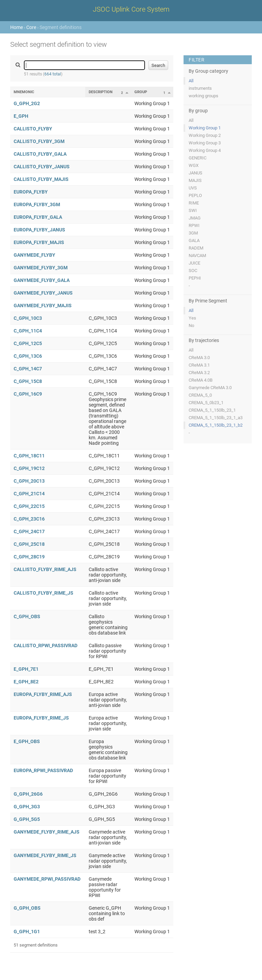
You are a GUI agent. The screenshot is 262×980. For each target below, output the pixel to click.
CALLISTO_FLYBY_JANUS (42, 167)
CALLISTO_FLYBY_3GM (39, 141)
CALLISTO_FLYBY (33, 129)
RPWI (194, 225)
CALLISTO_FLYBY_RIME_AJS (45, 569)
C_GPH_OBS (27, 616)
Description (101, 92)
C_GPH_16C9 (28, 394)
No (191, 325)
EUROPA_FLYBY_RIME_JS (41, 718)
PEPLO (195, 195)
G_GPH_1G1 (27, 932)
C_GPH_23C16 (29, 519)
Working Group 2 (205, 135)
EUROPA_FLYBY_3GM (37, 204)
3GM (193, 233)
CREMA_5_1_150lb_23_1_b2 (216, 425)
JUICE (194, 263)
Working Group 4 (205, 150)
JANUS (195, 173)
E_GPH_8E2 (26, 682)
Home (17, 27)
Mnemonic (24, 92)
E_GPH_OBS (27, 741)
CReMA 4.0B (201, 380)
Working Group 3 (205, 143)
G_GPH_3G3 (27, 807)
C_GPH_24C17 (29, 531)
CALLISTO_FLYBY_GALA (40, 154)
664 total (53, 74)
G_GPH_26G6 (28, 794)
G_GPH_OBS (27, 908)
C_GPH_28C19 (29, 557)
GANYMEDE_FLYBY (34, 255)
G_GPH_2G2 (27, 103)
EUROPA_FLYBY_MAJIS (39, 242)
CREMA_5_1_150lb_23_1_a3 (216, 418)
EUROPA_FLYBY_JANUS (39, 230)
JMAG (195, 218)
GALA (194, 240)
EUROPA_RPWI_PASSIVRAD (43, 770)
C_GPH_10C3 (28, 318)
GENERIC (198, 158)
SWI (193, 210)
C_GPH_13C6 (28, 356)
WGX (194, 165)
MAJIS (195, 180)
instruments (200, 88)
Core (31, 27)
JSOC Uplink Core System (131, 9)
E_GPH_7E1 (26, 669)
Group (141, 92)
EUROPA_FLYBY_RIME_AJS (43, 694)
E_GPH (21, 116)
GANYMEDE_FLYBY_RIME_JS (45, 855)
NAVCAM (197, 255)
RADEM (196, 248)
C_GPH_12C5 (28, 343)
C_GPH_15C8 (28, 381)
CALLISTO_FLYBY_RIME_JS (43, 593)
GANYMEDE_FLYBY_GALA (42, 280)
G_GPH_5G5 (27, 819)
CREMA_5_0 (200, 395)
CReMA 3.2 (199, 373)
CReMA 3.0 (199, 358)
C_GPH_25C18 (29, 544)
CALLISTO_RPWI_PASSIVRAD (46, 645)
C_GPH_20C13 (29, 481)
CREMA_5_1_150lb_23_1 (212, 410)
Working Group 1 (205, 128)
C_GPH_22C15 (29, 506)
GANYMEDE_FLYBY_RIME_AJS (47, 832)
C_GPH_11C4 (28, 331)
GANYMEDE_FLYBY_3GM (41, 268)
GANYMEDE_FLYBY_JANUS (43, 293)
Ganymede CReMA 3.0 (210, 388)
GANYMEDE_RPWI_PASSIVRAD (47, 879)
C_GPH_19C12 (29, 468)
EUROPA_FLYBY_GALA (38, 217)
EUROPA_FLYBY (31, 192)
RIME (194, 203)
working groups (203, 96)
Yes (192, 318)
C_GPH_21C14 (29, 494)
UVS (193, 188)
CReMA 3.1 (199, 365)
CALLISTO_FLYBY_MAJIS (41, 179)
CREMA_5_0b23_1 (206, 403)
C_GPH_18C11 (29, 456)
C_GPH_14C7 (28, 369)
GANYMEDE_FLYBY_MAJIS (43, 306)
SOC (193, 271)
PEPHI (195, 278)
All (191, 81)
